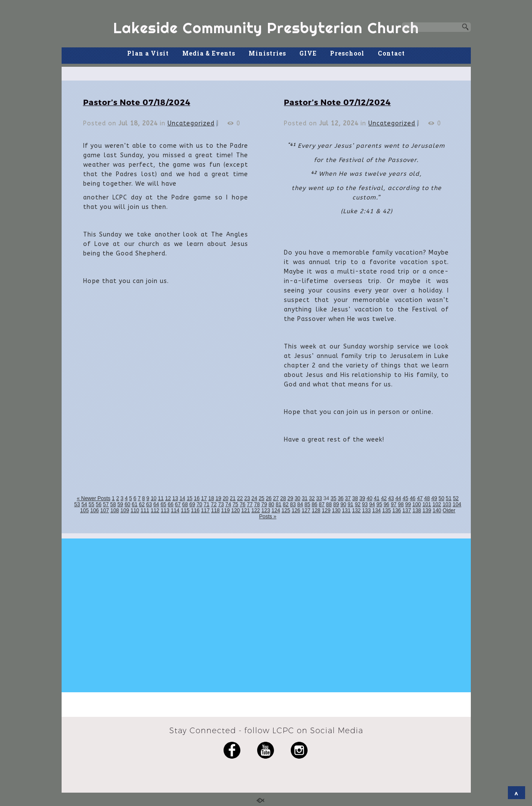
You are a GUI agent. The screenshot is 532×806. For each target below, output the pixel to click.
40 (369, 498)
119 (225, 510)
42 (384, 498)
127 (306, 510)
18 (211, 498)
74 (228, 504)
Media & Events (209, 53)
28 (283, 498)
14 (182, 498)
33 (319, 498)
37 (348, 498)
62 (142, 504)
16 (197, 498)
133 (367, 510)
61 (135, 504)
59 (120, 504)
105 (84, 510)
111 (145, 510)
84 (300, 504)
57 (106, 504)
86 (314, 504)
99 (408, 504)
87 (322, 504)
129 (326, 510)
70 (199, 504)
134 (376, 510)
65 (163, 504)
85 (307, 504)
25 (261, 498)
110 (135, 510)
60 (127, 504)
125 (286, 510)
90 (343, 504)
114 (175, 510)
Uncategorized (191, 123)
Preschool (347, 53)
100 (417, 504)
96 (386, 504)
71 (207, 504)
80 (271, 504)
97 (394, 504)
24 (254, 498)
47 (420, 498)
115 (185, 510)
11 (161, 498)
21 (233, 498)
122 (255, 510)
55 (92, 504)
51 (449, 498)
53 (77, 504)
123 (266, 510)
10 (154, 498)
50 (441, 498)
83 (293, 504)
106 (94, 510)
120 (236, 510)
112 (155, 510)
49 (434, 498)
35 (333, 498)
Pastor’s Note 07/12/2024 (337, 102)
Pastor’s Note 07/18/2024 (137, 102)
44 (398, 498)
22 (240, 498)
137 (407, 510)
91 (350, 504)
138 (417, 510)
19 (218, 498)
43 (391, 498)
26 (269, 498)
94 (372, 504)
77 (250, 504)
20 (226, 498)
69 (192, 504)
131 (346, 510)
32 (312, 498)
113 (165, 510)
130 (336, 510)
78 (257, 504)
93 (365, 504)
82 (286, 504)
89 (336, 504)
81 (278, 504)
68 (185, 504)
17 (204, 498)
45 (405, 498)
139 (427, 510)
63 (149, 504)
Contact (391, 53)
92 (358, 504)
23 (247, 498)
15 (189, 498)
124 (276, 510)
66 (170, 504)
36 (341, 498)
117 (205, 510)
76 (242, 504)
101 (427, 504)
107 (105, 510)
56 (98, 504)
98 (401, 504)
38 (355, 498)
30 (297, 498)
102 (437, 504)
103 (447, 504)
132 (356, 510)
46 (412, 498)
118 (215, 510)
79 (264, 504)
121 (246, 510)
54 (84, 504)
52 (456, 498)
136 (397, 510)
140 (437, 510)
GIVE (308, 53)
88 (329, 504)
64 (156, 504)
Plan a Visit (148, 53)
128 (316, 510)
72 (214, 504)
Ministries (267, 53)
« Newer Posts (93, 498)
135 (386, 510)
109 (125, 510)
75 (235, 504)
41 (377, 498)
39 (362, 498)
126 (296, 510)
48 (427, 498)
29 (290, 498)
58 (113, 504)
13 (175, 498)
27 (276, 498)
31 (305, 498)
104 (457, 504)
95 (379, 504)
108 (115, 510)
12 (168, 498)
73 (221, 504)
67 (178, 504)
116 (195, 510)
